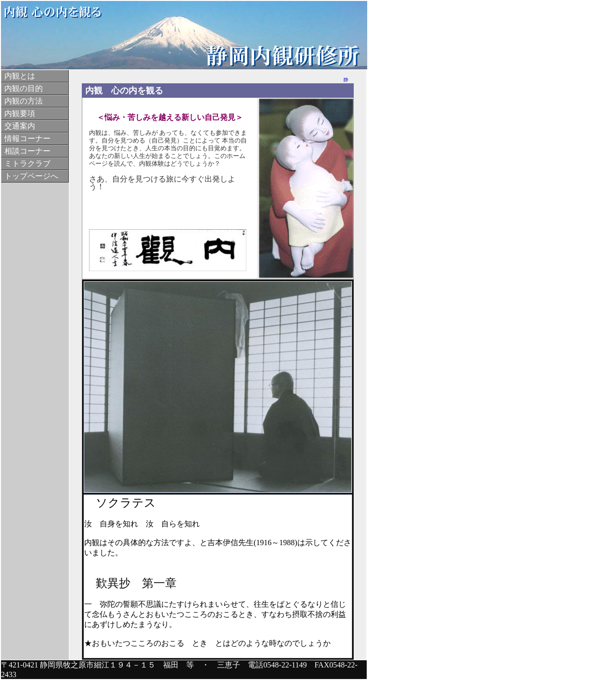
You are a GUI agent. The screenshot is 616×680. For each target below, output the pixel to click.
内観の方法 (24, 101)
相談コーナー (27, 151)
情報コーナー (27, 138)
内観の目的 (24, 88)
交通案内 (20, 126)
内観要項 (20, 113)
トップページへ (31, 176)
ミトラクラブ (27, 163)
